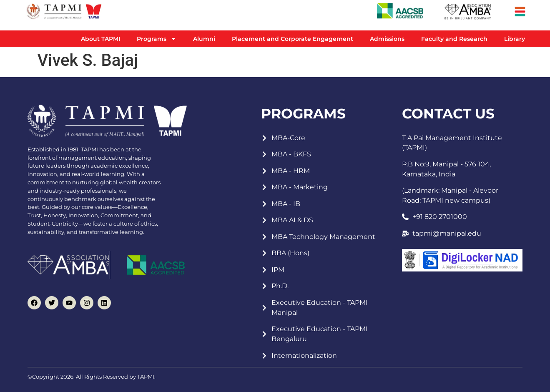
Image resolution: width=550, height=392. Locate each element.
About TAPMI (100, 39)
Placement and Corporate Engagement (293, 39)
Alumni (204, 39)
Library (515, 39)
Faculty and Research (454, 39)
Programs (157, 39)
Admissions (387, 39)
